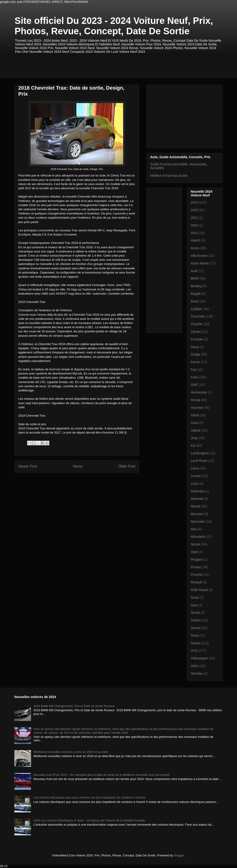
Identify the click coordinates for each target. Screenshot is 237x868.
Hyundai (197, 408)
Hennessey (199, 392)
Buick (195, 301)
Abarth (195, 240)
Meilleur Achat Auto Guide (169, 176)
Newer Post (28, 466)
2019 (194, 202)
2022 (194, 225)
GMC (195, 385)
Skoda (195, 613)
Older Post (127, 466)
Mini (194, 529)
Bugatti (196, 294)
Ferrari (195, 362)
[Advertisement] (99, 66)
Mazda (196, 506)
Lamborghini (200, 453)
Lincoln (196, 476)
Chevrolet (198, 316)
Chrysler (197, 324)
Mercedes (198, 522)
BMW (195, 278)
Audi (194, 271)
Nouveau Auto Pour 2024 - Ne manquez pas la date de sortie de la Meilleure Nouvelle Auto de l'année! (102, 775)
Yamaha (197, 673)
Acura (195, 248)
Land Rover (199, 461)
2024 (194, 233)
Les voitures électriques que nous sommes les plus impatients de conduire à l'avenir (89, 797)
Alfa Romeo (199, 256)
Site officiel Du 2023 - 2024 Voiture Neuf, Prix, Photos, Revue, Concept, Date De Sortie (114, 26)
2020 (194, 210)
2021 (194, 218)
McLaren (197, 514)
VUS (194, 651)
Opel (194, 552)
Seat (194, 605)
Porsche (197, 575)
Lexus (195, 468)
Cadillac (196, 309)
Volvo (195, 666)
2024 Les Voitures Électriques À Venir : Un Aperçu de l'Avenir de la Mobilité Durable (89, 820)
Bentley (196, 286)
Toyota (195, 643)
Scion (195, 598)
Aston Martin (200, 263)
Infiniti (195, 415)
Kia (193, 446)
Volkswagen (199, 658)
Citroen (196, 332)
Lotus (195, 484)
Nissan (196, 544)
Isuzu (195, 423)
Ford (194, 377)
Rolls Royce (199, 590)
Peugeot (197, 560)
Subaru (196, 620)
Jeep (194, 438)
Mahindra (197, 491)
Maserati (197, 499)
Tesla (195, 635)
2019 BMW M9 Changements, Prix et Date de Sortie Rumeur (74, 706)
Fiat (193, 370)
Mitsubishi (198, 537)
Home (78, 466)
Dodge (195, 354)
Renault (196, 582)
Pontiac (196, 567)
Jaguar (196, 430)
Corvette (197, 339)
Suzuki (196, 628)
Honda (195, 400)
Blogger (179, 855)
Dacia (195, 347)
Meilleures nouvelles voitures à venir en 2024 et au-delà (71, 752)
